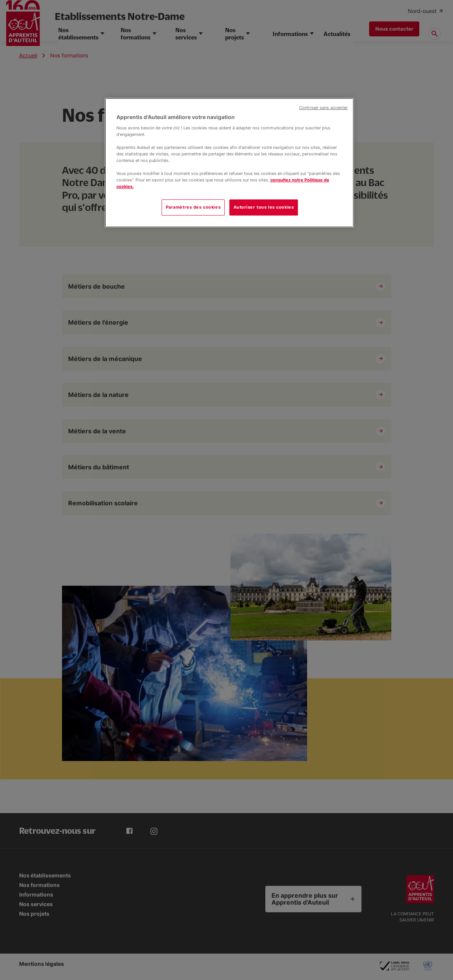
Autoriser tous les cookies (264, 207)
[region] (229, 163)
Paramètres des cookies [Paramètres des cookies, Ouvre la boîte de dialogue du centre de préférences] (193, 207)
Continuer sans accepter (323, 108)
